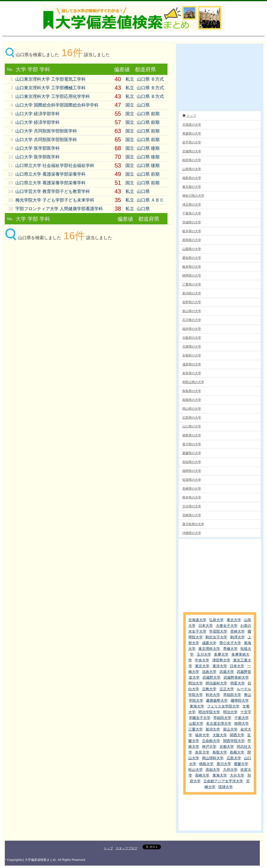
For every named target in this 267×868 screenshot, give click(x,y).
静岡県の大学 (192, 276)
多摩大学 (221, 654)
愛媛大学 (241, 764)
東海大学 (197, 706)
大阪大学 (220, 735)
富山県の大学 (192, 311)
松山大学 (196, 770)
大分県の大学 (192, 506)
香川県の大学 (192, 444)
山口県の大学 (192, 426)
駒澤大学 (237, 637)
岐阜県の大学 (192, 267)
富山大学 (230, 729)
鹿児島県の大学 (193, 524)
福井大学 (202, 735)
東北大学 (234, 620)
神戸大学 (209, 746)
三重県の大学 (192, 284)
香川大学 (224, 764)
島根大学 (237, 752)
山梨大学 (196, 723)
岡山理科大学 (213, 758)
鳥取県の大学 (192, 391)
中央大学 (202, 660)
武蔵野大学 (211, 677)
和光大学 (213, 695)
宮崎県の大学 (192, 515)
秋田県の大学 (192, 160)
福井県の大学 (192, 329)
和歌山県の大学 (193, 382)
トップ (189, 116)
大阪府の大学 (192, 338)
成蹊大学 (209, 643)
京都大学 (227, 746)
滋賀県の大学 (192, 364)
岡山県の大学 (192, 409)
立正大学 (227, 689)
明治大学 (196, 683)
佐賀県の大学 (192, 480)
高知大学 (213, 770)
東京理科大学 (209, 649)
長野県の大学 (192, 302)
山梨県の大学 (192, 249)
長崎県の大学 (192, 489)
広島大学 (234, 758)
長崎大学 (202, 775)
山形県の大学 (192, 169)
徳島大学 (206, 764)
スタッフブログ (127, 848)
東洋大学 (220, 666)
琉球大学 (225, 787)
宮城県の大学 (192, 151)
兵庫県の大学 (192, 347)
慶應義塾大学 (217, 700)
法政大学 (209, 672)
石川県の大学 (192, 320)
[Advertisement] (46, 284)
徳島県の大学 (192, 435)
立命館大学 (211, 741)
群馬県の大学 (192, 240)
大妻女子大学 (227, 626)
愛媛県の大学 (192, 453)
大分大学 (237, 775)
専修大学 (230, 649)
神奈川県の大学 (193, 196)
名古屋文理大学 (219, 723)
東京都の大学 (192, 187)
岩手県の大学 (192, 142)
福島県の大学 (192, 178)
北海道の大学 (192, 125)
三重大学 (196, 729)
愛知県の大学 (192, 258)
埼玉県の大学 (192, 205)
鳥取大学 (220, 752)
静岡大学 (242, 723)
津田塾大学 (221, 660)
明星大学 (237, 683)
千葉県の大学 (192, 213)
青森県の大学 (192, 134)
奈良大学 (202, 752)
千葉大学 (242, 718)
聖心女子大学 (230, 643)
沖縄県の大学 (192, 533)
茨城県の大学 (192, 222)
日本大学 (206, 626)
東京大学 (202, 666)
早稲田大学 (232, 695)
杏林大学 (237, 631)
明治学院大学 (209, 712)
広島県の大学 (192, 418)
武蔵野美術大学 (236, 677)
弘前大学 (216, 620)
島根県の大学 (192, 400)
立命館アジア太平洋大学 (223, 781)
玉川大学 (204, 654)
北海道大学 (197, 620)
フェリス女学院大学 (223, 706)
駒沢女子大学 (216, 637)
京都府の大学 (192, 355)
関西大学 (237, 735)
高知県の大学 (192, 462)
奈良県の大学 (192, 373)
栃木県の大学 (192, 231)
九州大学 (230, 770)
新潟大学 (213, 729)
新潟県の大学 (192, 293)
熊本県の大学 (192, 497)
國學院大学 (240, 700)
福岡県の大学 (192, 471)
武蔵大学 (227, 672)
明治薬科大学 (216, 683)
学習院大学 (218, 631)
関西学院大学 (234, 741)
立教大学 (209, 689)
